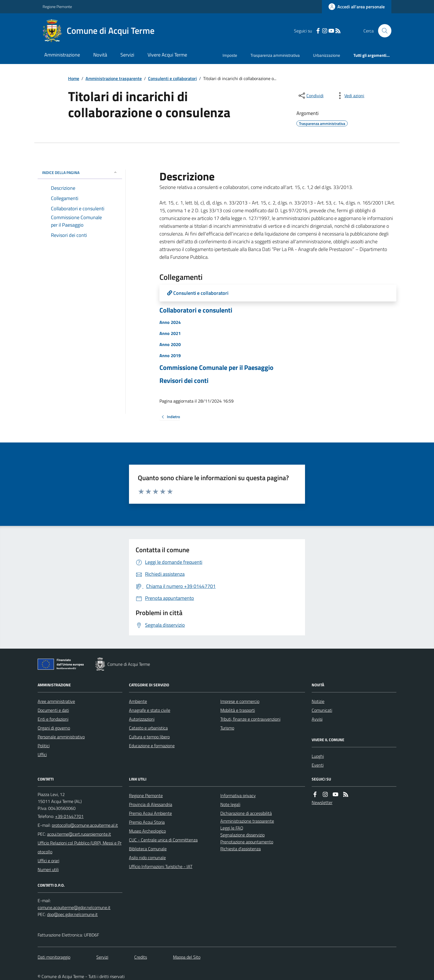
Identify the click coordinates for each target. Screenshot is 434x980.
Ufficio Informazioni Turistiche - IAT (161, 866)
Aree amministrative (56, 701)
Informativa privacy (238, 795)
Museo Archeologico (147, 831)
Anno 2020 (170, 344)
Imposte (230, 55)
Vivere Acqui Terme (167, 55)
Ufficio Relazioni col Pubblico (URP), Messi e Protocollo (80, 847)
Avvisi (317, 719)
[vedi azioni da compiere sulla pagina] (350, 96)
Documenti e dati (53, 710)
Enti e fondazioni (53, 719)
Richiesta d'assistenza (241, 849)
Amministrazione (62, 55)
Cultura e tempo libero (149, 737)
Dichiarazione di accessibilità (246, 813)
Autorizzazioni (142, 719)
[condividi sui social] (311, 96)
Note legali (230, 804)
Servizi (127, 55)
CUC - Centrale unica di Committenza (163, 840)
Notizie (318, 701)
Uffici (42, 754)
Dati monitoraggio (54, 957)
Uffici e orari (48, 861)
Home (74, 78)
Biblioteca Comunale (148, 849)
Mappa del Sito (187, 957)
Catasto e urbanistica (148, 728)
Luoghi (318, 756)
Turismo (227, 728)
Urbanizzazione (327, 55)
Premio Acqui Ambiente (150, 813)
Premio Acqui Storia (147, 822)
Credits (141, 957)
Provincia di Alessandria (151, 804)
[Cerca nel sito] (383, 31)
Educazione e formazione (152, 746)
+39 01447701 (69, 816)
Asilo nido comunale (147, 858)
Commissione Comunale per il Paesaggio (216, 368)
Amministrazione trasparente (114, 78)
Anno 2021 (170, 333)
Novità (100, 55)
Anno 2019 (170, 355)
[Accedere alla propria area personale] (357, 7)
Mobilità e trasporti (238, 710)
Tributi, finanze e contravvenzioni (250, 719)
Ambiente (138, 701)
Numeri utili (48, 869)
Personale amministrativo (61, 737)
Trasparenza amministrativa (275, 55)
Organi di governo (54, 728)
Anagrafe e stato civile (150, 710)
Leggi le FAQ (232, 828)
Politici (44, 746)
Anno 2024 (170, 322)
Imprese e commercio (240, 701)
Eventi (318, 765)
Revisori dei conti (184, 381)
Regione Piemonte (57, 7)
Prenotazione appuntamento (247, 842)
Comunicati (322, 710)
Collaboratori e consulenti (196, 310)
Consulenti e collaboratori (172, 78)
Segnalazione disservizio (242, 835)
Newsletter (322, 802)
